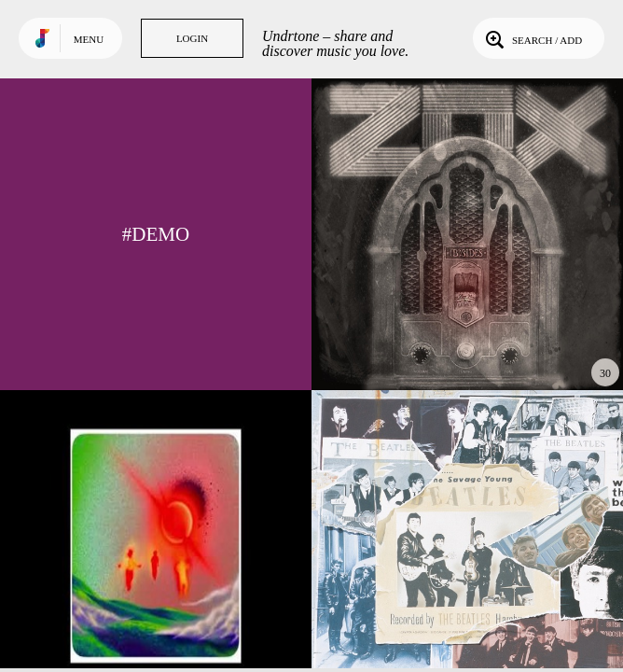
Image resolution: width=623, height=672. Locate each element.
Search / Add (532, 38)
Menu (89, 39)
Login (192, 38)
